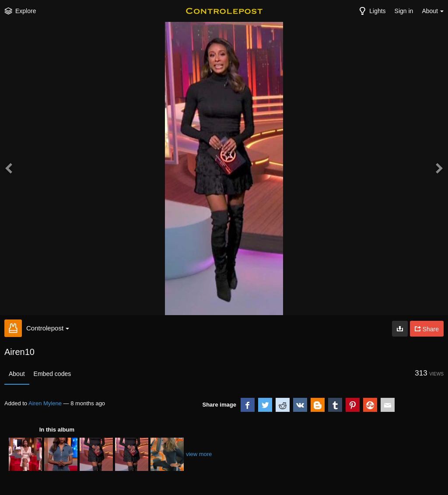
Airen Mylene (45, 403)
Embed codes (52, 374)
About (17, 374)
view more (199, 454)
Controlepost (48, 328)
